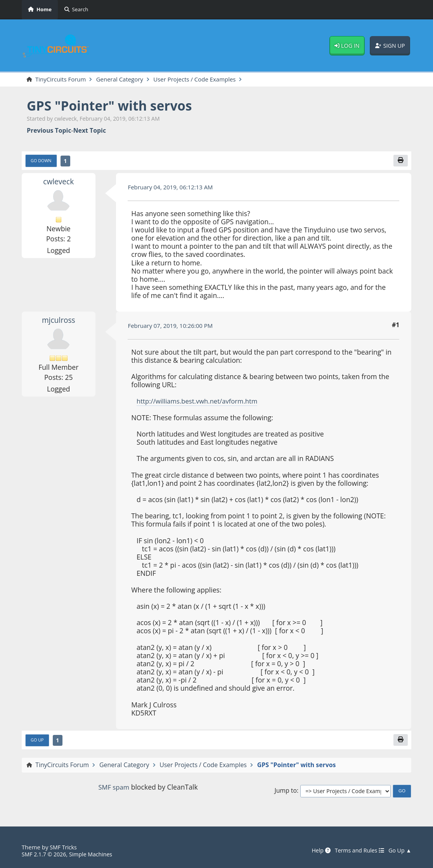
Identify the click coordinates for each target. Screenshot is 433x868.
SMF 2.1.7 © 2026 (45, 854)
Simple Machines (95, 854)
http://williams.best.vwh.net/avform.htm (201, 402)
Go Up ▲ (399, 851)
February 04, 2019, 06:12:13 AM (173, 188)
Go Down (42, 162)
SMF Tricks (64, 847)
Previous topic (49, 131)
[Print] (400, 161)
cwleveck (59, 182)
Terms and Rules (357, 851)
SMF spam (114, 788)
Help (316, 851)
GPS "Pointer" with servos (114, 106)
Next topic (90, 131)
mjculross (58, 321)
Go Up (38, 742)
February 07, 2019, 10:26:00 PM (173, 327)
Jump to (286, 793)
